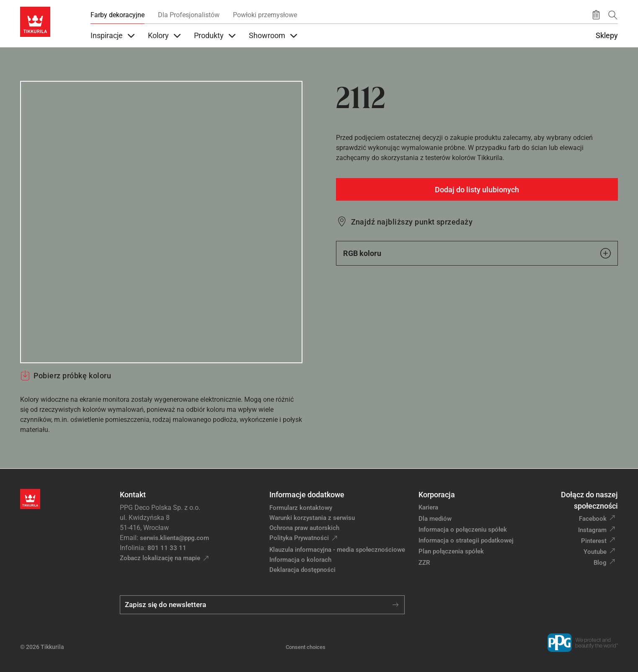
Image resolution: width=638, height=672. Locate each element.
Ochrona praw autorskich (304, 528)
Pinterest (594, 541)
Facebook (593, 519)
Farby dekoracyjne (118, 15)
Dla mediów (435, 519)
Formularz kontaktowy (301, 508)
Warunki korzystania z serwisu (312, 518)
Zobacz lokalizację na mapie (160, 558)
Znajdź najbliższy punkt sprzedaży (412, 222)
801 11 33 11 (167, 548)
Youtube (595, 552)
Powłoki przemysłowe (265, 15)
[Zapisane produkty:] (596, 15)
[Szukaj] (613, 15)
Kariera (428, 507)
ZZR (424, 563)
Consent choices (306, 647)
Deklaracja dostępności (302, 570)
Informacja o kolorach (300, 560)
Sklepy (607, 36)
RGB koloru (477, 253)
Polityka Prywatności (299, 538)
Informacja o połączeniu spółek (463, 530)
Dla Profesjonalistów (189, 15)
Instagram (592, 530)
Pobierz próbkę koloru (66, 375)
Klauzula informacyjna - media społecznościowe (337, 550)
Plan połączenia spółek (451, 551)
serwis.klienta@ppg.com (174, 538)
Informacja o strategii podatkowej (466, 540)
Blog (600, 563)
